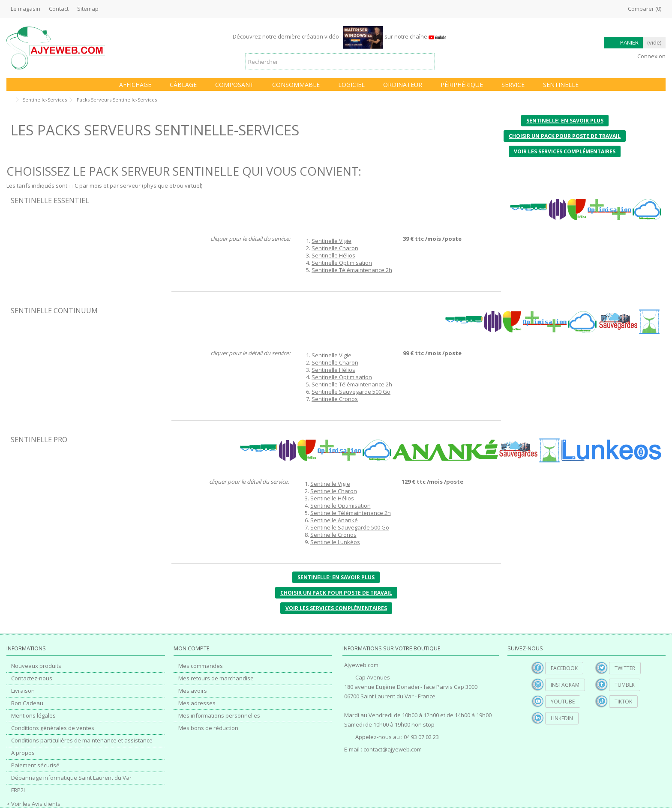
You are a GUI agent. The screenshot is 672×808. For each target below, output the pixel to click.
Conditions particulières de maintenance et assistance (82, 741)
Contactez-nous (32, 678)
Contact (59, 9)
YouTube (563, 702)
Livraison (23, 691)
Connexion (651, 56)
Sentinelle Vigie (331, 241)
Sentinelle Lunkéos (335, 542)
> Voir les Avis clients (33, 804)
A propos (23, 753)
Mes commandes (201, 666)
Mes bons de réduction (208, 728)
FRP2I (18, 790)
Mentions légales (33, 716)
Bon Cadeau (27, 703)
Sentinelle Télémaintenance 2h (352, 270)
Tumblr (625, 685)
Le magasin (25, 9)
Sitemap (88, 9)
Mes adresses (197, 703)
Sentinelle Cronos (335, 399)
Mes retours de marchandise (216, 678)
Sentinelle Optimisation (342, 263)
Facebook (564, 668)
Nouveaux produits (36, 666)
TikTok (623, 702)
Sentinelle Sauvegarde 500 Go (351, 392)
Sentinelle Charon (335, 248)
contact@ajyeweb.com (393, 749)
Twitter (625, 668)
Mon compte (192, 648)
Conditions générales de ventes (53, 728)
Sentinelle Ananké (334, 520)
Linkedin (562, 718)
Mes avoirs (193, 691)
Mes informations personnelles (219, 716)
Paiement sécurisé (35, 765)
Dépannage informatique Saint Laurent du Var (71, 778)
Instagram (565, 685)
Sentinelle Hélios (333, 255)
